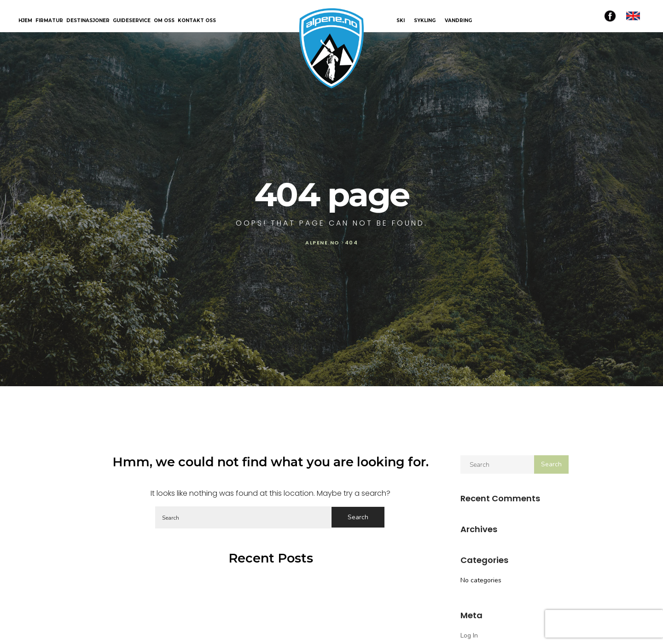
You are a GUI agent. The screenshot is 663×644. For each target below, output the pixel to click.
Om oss (164, 21)
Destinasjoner (88, 21)
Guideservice (132, 21)
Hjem (25, 21)
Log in (469, 635)
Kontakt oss (197, 21)
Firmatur (49, 21)
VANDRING (458, 20)
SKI (401, 20)
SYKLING (425, 20)
